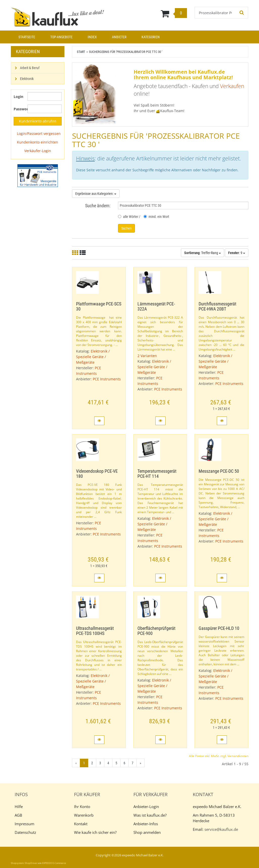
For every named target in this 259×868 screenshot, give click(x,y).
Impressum (25, 824)
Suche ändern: (98, 206)
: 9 (237, 253)
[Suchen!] (242, 13)
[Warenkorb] (150, 13)
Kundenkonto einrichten (38, 142)
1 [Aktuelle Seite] (84, 763)
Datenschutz (25, 832)
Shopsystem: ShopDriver (24, 863)
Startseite (27, 37)
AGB (18, 815)
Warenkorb (84, 815)
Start (81, 52)
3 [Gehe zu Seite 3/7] (100, 763)
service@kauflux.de (221, 829)
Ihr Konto (82, 807)
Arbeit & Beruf (30, 68)
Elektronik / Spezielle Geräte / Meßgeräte (93, 357)
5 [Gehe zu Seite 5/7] (116, 763)
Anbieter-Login (146, 807)
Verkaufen (232, 86)
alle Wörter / (129, 217)
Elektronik (27, 79)
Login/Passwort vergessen (39, 133)
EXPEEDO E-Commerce (54, 863)
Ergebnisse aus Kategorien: (96, 194)
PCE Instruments (107, 379)
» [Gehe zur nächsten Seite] (140, 763)
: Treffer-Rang (203, 253)
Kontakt (81, 824)
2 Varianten (147, 356)
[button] (99, 421)
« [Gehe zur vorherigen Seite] (76, 763)
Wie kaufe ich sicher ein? (95, 832)
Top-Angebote (61, 37)
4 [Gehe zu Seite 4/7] (108, 763)
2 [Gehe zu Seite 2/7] (92, 763)
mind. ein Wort (156, 217)
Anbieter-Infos (146, 824)
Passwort (19, 109)
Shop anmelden (147, 832)
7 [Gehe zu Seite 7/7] (133, 763)
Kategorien (151, 37)
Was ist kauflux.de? (150, 815)
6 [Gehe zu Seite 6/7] (124, 763)
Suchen (126, 228)
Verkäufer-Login (38, 151)
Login (18, 97)
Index (92, 37)
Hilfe (19, 807)
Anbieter (119, 37)
